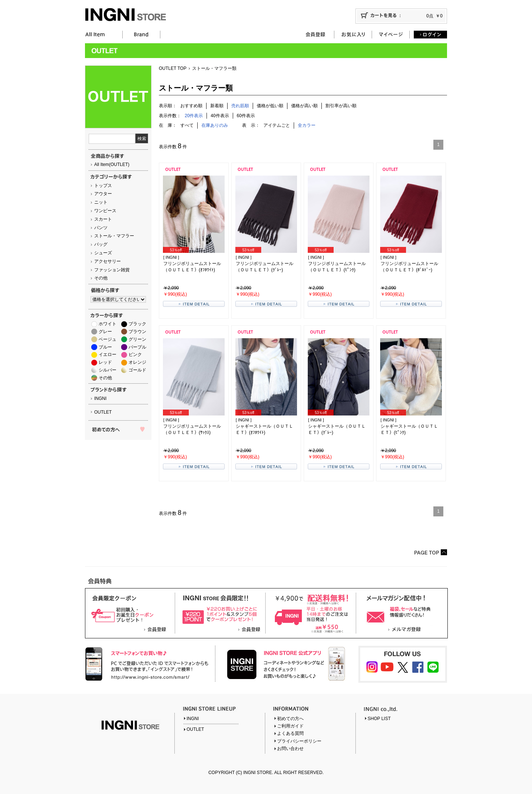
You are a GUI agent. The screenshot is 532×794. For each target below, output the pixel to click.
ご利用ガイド (290, 726)
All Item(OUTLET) (112, 164)
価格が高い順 (304, 106)
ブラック (137, 324)
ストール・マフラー (114, 236)
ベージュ (108, 339)
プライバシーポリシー (299, 741)
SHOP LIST (379, 719)
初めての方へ (290, 719)
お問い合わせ (290, 749)
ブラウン (137, 332)
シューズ (103, 253)
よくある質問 (290, 733)
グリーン (137, 339)
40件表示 (220, 116)
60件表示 (246, 116)
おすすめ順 (191, 106)
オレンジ (137, 362)
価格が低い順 (270, 106)
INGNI (100, 398)
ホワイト (108, 324)
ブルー (105, 347)
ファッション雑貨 (112, 270)
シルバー (108, 370)
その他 (101, 278)
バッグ (101, 244)
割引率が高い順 (341, 106)
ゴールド (137, 370)
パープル (137, 347)
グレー (105, 332)
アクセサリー (108, 261)
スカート (103, 219)
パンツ (101, 228)
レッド (105, 362)
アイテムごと (277, 125)
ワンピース (105, 211)
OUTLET (103, 412)
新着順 (217, 106)
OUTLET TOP (173, 68)
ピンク (135, 354)
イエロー (108, 354)
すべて (187, 125)
